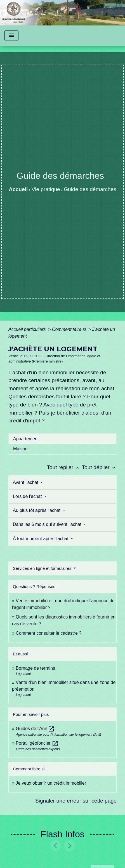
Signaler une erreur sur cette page (76, 801)
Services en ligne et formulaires (43, 568)
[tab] (62, 439)
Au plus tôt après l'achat (37, 510)
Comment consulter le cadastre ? (49, 633)
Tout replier (64, 467)
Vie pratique (46, 189)
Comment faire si (69, 329)
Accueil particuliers (28, 329)
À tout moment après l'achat (41, 539)
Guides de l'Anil (35, 729)
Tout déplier (99, 467)
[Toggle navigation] (11, 36)
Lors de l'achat (28, 496)
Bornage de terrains (35, 668)
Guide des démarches (90, 189)
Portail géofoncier (37, 743)
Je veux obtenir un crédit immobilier (51, 783)
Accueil (18, 189)
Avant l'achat (26, 482)
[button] (56, 846)
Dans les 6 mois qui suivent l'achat (48, 524)
